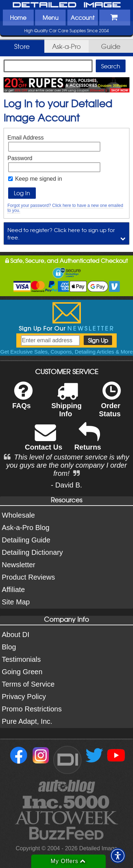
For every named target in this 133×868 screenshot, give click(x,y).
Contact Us (44, 441)
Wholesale (18, 515)
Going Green (22, 672)
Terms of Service (28, 684)
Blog (9, 647)
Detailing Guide (26, 540)
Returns (88, 441)
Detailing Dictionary (32, 552)
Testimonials (21, 659)
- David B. (67, 485)
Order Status (110, 404)
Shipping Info (67, 404)
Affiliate (13, 590)
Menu (51, 17)
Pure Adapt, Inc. (27, 721)
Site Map (16, 602)
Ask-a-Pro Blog (26, 528)
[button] (118, 856)
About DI (16, 635)
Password (20, 158)
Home (18, 17)
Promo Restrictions (32, 709)
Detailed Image (67, 5)
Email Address (26, 138)
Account (82, 17)
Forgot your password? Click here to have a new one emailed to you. (65, 208)
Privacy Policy (24, 697)
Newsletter (18, 565)
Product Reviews (28, 577)
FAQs (22, 400)
